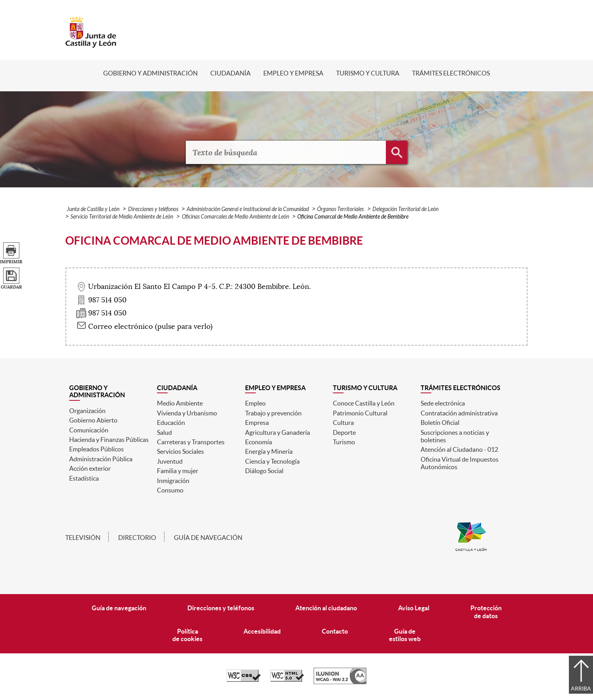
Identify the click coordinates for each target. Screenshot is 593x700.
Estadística (84, 478)
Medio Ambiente (180, 403)
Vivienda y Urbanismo (187, 413)
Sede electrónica (443, 403)
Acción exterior (90, 468)
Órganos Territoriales (340, 209)
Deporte (344, 432)
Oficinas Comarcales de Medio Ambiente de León (235, 217)
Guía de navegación (208, 538)
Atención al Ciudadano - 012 (459, 449)
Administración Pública (101, 459)
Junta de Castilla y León (93, 209)
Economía (259, 442)
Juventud (170, 461)
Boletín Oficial (440, 423)
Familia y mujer (178, 471)
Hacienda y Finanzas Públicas (109, 440)
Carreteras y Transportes (191, 442)
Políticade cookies (187, 635)
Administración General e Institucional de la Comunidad (248, 209)
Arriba (581, 689)
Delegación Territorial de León (405, 209)
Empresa (257, 423)
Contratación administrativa (459, 413)
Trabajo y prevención (273, 413)
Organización (87, 411)
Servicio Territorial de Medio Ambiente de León (122, 217)
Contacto (335, 631)
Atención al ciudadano (326, 608)
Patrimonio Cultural (360, 413)
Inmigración (173, 481)
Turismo (344, 442)
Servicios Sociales (180, 451)
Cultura (343, 423)
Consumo (170, 490)
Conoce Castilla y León (364, 403)
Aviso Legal (414, 608)
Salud (164, 432)
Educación (171, 423)
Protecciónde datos (486, 612)
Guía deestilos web (405, 635)
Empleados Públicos (96, 449)
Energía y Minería (269, 451)
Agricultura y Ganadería (278, 432)
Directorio (137, 538)
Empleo (255, 403)
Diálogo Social (264, 471)
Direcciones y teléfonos (153, 209)
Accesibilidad (262, 631)
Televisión (83, 538)
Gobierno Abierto (93, 420)
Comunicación (89, 430)
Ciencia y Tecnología (272, 461)
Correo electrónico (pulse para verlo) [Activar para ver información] (150, 326)
